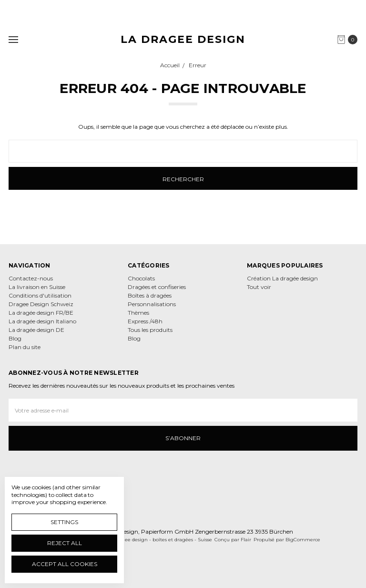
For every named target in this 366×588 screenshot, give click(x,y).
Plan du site (25, 347)
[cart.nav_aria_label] (350, 40)
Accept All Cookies (65, 564)
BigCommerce (303, 540)
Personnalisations (152, 304)
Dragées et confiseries (157, 287)
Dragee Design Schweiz (41, 304)
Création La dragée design (282, 278)
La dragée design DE (36, 330)
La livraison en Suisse (37, 287)
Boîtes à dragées (150, 295)
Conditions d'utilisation (40, 295)
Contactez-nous (31, 278)
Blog (15, 338)
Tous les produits (150, 330)
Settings (64, 522)
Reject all (65, 543)
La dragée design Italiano (42, 321)
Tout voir (259, 287)
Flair (246, 540)
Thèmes (138, 313)
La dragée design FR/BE (41, 313)
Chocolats (141, 278)
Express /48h (145, 321)
